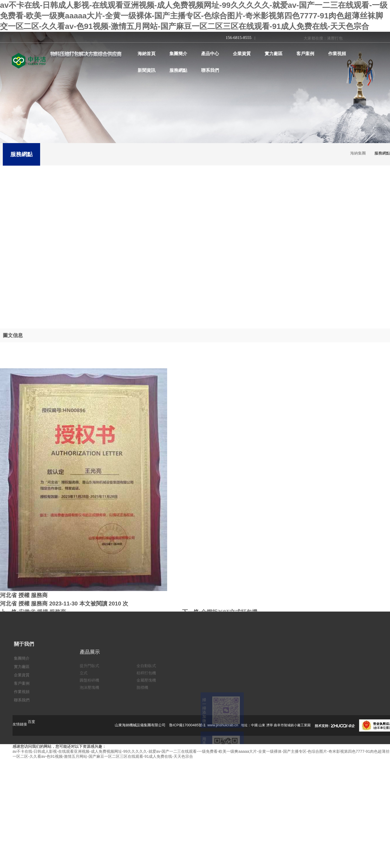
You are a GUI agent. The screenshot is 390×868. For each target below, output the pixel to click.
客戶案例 (305, 54)
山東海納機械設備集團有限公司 (140, 725)
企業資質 (242, 54)
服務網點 (178, 70)
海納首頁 (147, 54)
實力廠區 (274, 54)
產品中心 (210, 54)
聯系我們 (210, 70)
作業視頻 (337, 54)
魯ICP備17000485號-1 (188, 725)
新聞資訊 (147, 70)
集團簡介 (178, 54)
